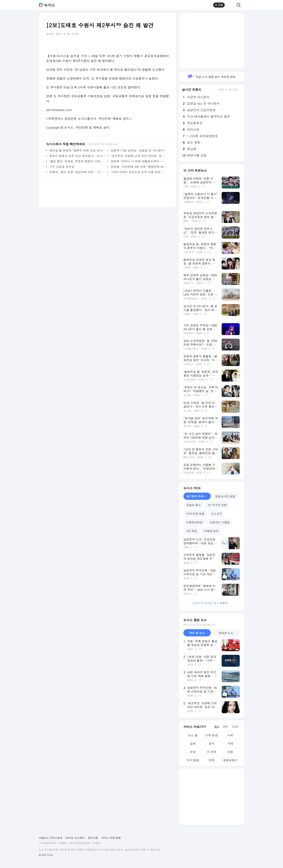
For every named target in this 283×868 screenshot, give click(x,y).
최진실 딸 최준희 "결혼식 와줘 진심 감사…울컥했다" (78, 150)
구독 (219, 5)
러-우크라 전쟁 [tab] (217, 505)
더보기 (212, 603)
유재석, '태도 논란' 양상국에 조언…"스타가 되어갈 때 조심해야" (78, 172)
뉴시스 (49, 5)
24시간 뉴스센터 (75, 838)
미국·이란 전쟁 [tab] (195, 514)
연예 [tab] (225, 727)
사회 (230, 735)
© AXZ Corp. (46, 855)
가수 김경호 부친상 (62, 167)
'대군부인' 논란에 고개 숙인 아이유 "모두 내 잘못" (139, 156)
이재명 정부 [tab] (211, 531)
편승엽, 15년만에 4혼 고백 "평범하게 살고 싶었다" (139, 167)
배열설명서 (230, 760)
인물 (230, 752)
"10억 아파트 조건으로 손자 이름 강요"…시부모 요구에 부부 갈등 (139, 172)
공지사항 (93, 838)
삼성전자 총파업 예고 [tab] (199, 496)
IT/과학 (212, 752)
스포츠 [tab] (235, 727)
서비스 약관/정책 (111, 838)
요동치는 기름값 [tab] (220, 522)
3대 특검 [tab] (192, 531)
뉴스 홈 (193, 735)
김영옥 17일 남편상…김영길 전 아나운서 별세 (139, 150)
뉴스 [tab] (217, 727)
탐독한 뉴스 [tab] (226, 633)
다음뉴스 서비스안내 (51, 838)
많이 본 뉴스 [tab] (197, 633)
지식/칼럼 (193, 760)
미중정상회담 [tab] (194, 522)
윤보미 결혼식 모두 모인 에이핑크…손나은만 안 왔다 (78, 156)
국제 (230, 744)
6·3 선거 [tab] (217, 514)
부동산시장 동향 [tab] (225, 496)
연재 (212, 760)
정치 (212, 744)
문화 (193, 752)
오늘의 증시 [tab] (193, 505)
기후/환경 (212, 735)
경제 (193, 744)
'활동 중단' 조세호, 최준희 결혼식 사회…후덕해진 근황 (78, 161)
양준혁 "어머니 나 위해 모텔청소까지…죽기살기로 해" (139, 161)
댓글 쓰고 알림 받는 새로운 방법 (211, 77)
